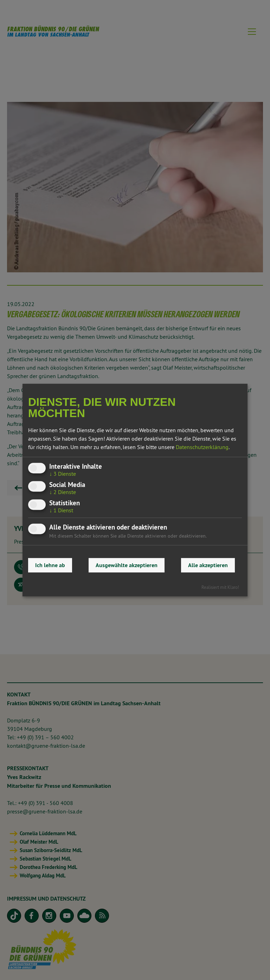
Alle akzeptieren (208, 565)
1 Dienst (61, 510)
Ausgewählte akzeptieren (127, 565)
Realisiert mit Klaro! (220, 587)
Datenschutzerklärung (202, 447)
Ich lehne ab (50, 565)
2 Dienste (63, 492)
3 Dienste (63, 474)
